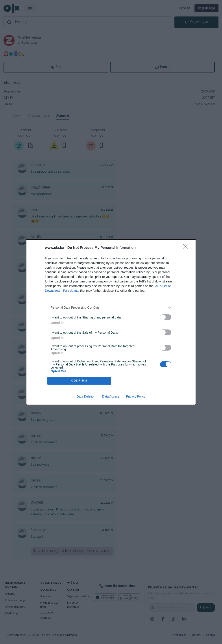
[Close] (187, 248)
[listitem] (111, 308)
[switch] (166, 317)
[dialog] (111, 322)
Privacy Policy (136, 396)
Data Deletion (86, 396)
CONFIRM (79, 381)
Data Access (111, 396)
